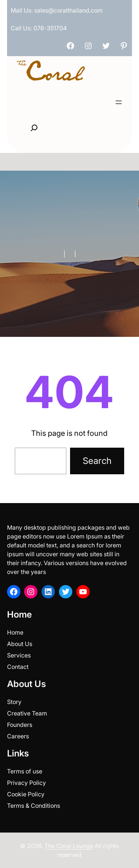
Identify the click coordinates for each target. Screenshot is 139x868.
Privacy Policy (27, 783)
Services (19, 655)
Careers (18, 736)
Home (15, 632)
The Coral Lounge (69, 846)
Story (14, 702)
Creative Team (27, 713)
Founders (20, 725)
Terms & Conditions (34, 806)
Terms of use (25, 771)
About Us (20, 644)
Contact (18, 667)
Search (97, 461)
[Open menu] (119, 102)
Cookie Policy (26, 794)
